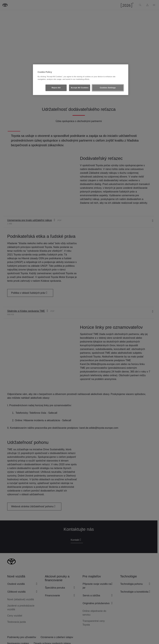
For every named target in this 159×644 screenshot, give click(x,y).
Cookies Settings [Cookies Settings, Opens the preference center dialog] (108, 88)
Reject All (56, 88)
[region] (81, 80)
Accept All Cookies (80, 88)
